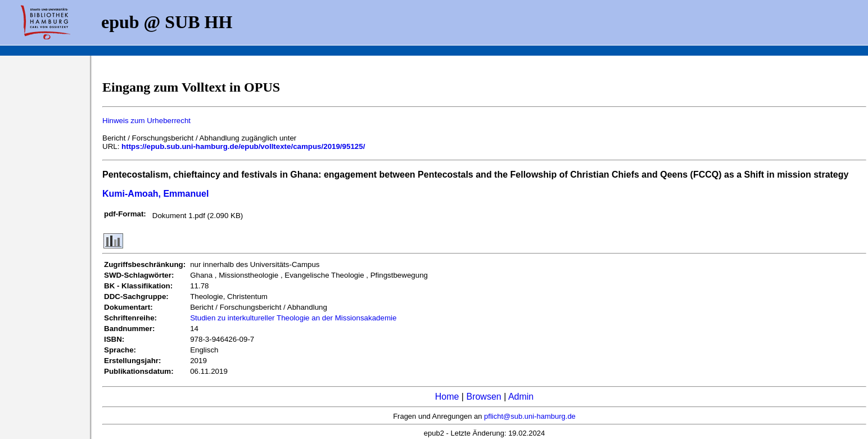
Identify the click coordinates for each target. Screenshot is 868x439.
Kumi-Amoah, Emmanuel (155, 194)
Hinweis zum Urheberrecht (146, 121)
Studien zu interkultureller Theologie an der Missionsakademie (293, 318)
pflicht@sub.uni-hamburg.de (530, 416)
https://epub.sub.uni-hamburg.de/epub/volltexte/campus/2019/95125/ (243, 146)
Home (447, 397)
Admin (521, 397)
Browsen (483, 397)
